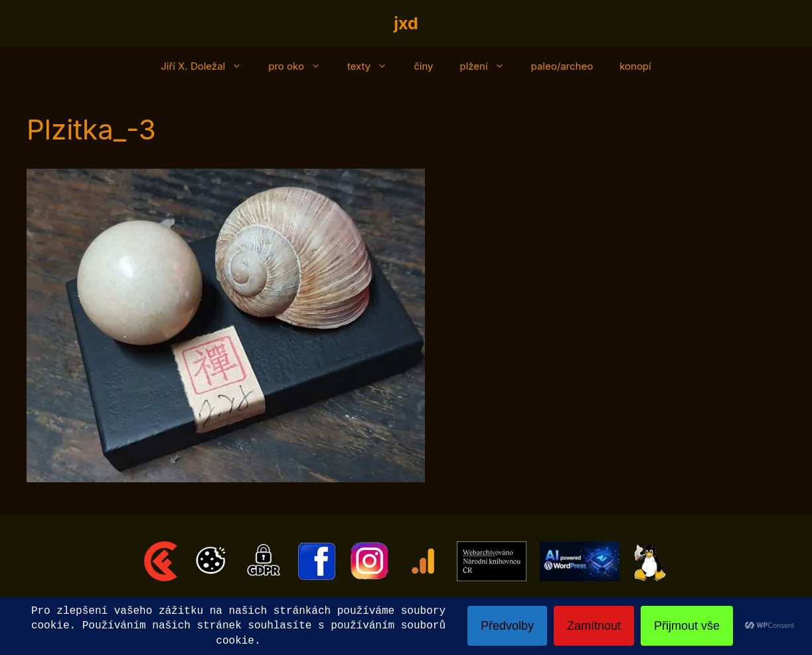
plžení (488, 66)
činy (423, 66)
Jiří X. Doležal (208, 66)
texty (374, 66)
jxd (406, 23)
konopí (635, 66)
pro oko (301, 66)
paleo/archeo (562, 66)
